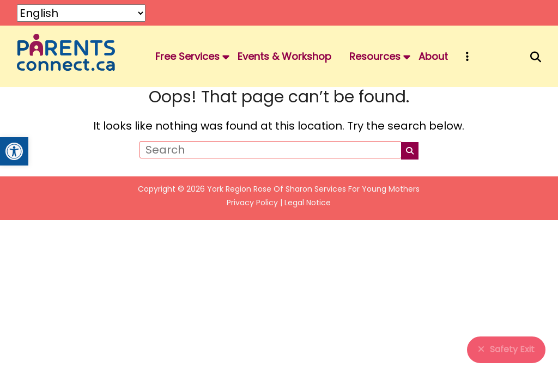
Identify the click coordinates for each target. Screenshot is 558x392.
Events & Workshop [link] (284, 56)
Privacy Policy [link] (252, 203)
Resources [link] (375, 56)
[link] (14, 151)
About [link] (433, 56)
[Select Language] (81, 13)
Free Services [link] (187, 56)
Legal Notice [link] (308, 203)
